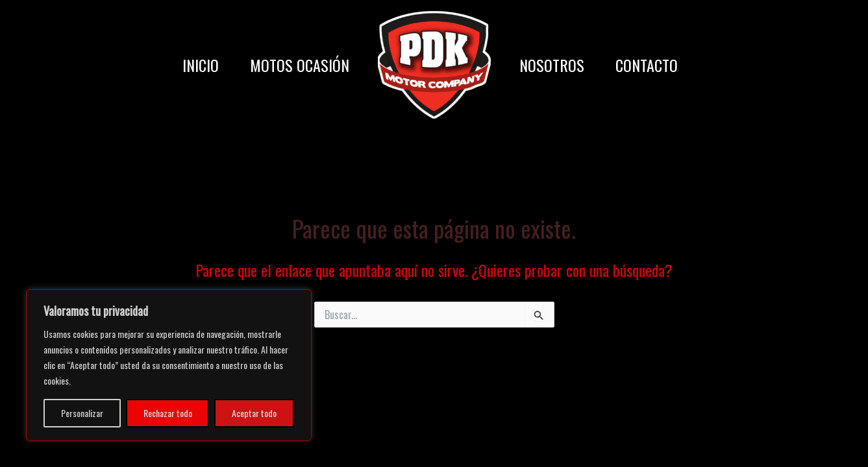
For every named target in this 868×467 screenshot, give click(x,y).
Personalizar (82, 413)
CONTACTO (647, 65)
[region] (169, 365)
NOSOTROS (552, 65)
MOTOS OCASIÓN (300, 65)
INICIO (201, 65)
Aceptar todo (254, 413)
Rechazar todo (168, 413)
